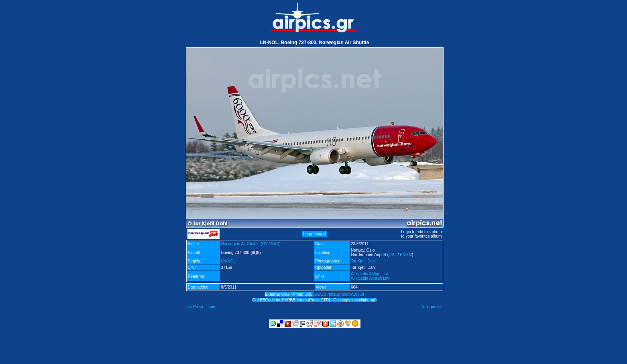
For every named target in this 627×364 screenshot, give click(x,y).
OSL (393, 255)
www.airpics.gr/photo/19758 (339, 294)
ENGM (406, 255)
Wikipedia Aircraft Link (370, 278)
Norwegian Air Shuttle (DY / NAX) (251, 244)
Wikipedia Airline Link (370, 274)
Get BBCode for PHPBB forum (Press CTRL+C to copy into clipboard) (315, 300)
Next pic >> (432, 307)
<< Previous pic (201, 307)
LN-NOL (229, 261)
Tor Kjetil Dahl (363, 261)
